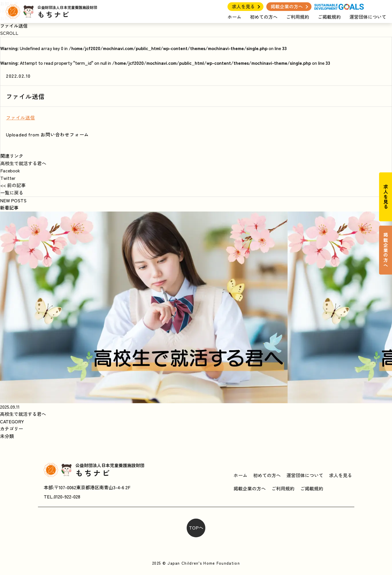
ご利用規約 (298, 17)
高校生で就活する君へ (23, 163)
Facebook (10, 170)
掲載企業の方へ (287, 6)
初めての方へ (264, 17)
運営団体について (368, 17)
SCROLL (9, 33)
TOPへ (196, 528)
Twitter (8, 178)
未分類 (7, 436)
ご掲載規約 (329, 17)
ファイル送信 (21, 117)
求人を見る (243, 6)
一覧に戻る (12, 193)
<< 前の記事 (13, 185)
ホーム (234, 17)
